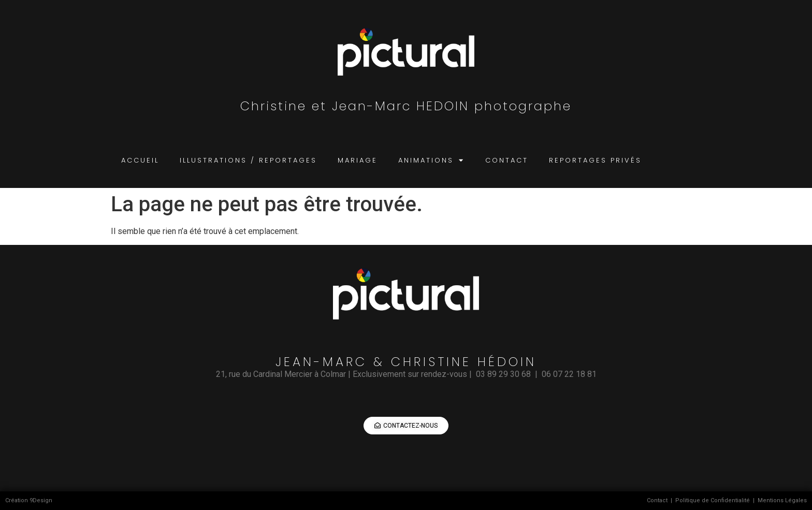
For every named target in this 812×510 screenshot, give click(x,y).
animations (431, 160)
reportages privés (595, 160)
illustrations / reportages (248, 160)
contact (507, 160)
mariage (358, 160)
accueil (140, 160)
